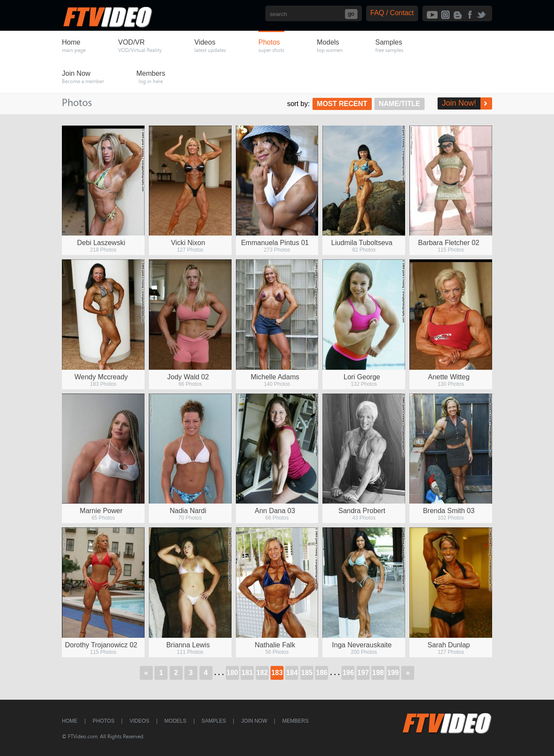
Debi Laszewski (101, 243)
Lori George (362, 377)
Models (176, 721)
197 (363, 673)
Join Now (254, 721)
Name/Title (399, 104)
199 (393, 673)
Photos (103, 721)
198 (378, 673)
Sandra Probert (362, 511)
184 (292, 673)
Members (295, 721)
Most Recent (342, 104)
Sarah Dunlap (449, 645)
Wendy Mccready (101, 377)
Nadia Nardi (188, 511)
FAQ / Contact (392, 13)
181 (247, 673)
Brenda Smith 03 (449, 511)
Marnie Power (101, 511)
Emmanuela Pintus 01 (275, 243)
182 (262, 673)
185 (307, 673)
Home (70, 721)
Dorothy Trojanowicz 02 (101, 645)
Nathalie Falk (275, 645)
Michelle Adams (275, 377)
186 (322, 673)
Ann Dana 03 (275, 511)
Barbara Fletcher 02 (449, 243)
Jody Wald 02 (188, 377)
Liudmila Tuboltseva (362, 243)
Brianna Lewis (188, 645)
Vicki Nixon (188, 243)
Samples (214, 721)
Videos (139, 721)
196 (348, 673)
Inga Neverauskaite (362, 645)
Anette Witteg (449, 377)
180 (232, 673)
